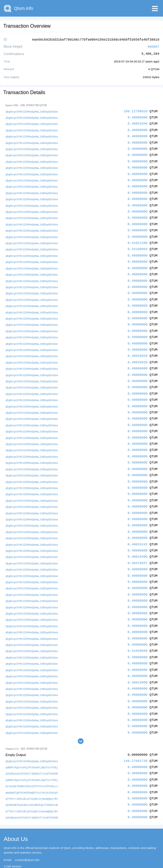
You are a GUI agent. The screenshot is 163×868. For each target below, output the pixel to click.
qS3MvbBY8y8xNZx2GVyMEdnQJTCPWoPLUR (32, 784)
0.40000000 (138, 116)
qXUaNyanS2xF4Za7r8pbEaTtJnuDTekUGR (32, 754)
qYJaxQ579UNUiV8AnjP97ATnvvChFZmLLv (32, 766)
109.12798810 (136, 110)
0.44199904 (138, 244)
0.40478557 (138, 549)
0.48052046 (138, 122)
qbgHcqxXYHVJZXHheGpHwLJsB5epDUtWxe (32, 111)
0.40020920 (138, 348)
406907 (153, 46)
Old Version (14, 845)
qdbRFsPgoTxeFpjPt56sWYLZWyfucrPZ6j (32, 748)
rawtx (15, 76)
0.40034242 (138, 530)
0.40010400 (138, 542)
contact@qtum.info (27, 839)
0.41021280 (138, 238)
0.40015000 (138, 664)
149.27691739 (136, 741)
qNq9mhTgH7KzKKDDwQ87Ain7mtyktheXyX (32, 772)
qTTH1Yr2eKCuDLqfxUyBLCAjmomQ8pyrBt (32, 778)
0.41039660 (138, 634)
